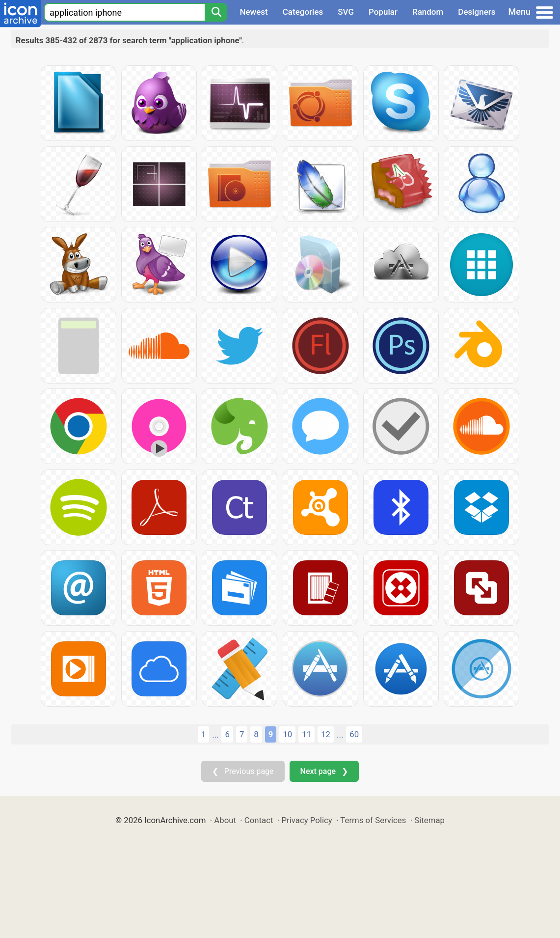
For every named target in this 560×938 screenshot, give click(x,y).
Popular (383, 12)
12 (326, 734)
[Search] (216, 12)
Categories (303, 12)
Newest (253, 12)
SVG (346, 12)
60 (354, 734)
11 (307, 734)
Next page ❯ (324, 771)
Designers (477, 12)
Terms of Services (373, 820)
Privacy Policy (307, 820)
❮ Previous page (243, 771)
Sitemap (429, 820)
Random (428, 12)
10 (287, 734)
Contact (259, 820)
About (225, 820)
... (215, 735)
